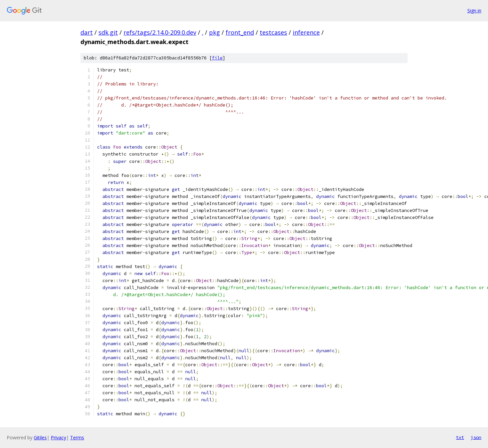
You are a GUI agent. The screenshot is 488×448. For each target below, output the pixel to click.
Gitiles (40, 437)
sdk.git (108, 32)
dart (87, 32)
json (476, 437)
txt (460, 437)
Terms (77, 437)
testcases (273, 32)
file (217, 58)
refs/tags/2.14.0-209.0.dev (160, 32)
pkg (214, 32)
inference (306, 32)
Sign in (474, 11)
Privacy (58, 437)
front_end (240, 32)
